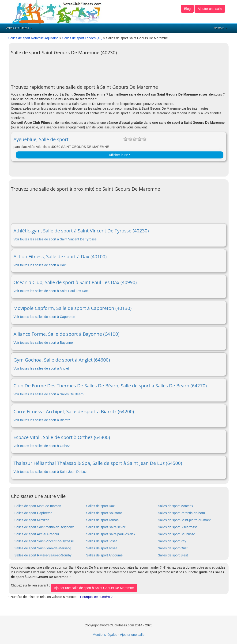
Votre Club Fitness (17, 28)
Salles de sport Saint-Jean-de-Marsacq (43, 548)
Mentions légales (105, 635)
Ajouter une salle (210, 9)
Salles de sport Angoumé (104, 555)
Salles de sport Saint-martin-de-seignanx (44, 527)
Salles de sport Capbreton (34, 513)
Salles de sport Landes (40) (82, 38)
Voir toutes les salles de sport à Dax (40, 265)
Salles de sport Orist (173, 548)
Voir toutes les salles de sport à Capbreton (44, 317)
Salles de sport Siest (173, 555)
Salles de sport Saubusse (176, 534)
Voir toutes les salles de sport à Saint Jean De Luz (50, 472)
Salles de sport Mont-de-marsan (38, 506)
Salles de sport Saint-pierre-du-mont (184, 520)
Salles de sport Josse (102, 541)
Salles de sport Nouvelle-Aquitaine (34, 38)
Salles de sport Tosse (102, 548)
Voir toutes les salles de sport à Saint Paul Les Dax (51, 291)
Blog (187, 9)
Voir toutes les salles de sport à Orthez (42, 446)
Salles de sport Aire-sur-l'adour (37, 534)
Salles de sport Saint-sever (106, 527)
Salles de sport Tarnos (102, 520)
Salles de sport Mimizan (32, 520)
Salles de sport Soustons (104, 513)
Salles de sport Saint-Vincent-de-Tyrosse (44, 541)
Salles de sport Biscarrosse (178, 527)
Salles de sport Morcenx (175, 506)
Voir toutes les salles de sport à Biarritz (42, 420)
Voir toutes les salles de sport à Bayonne (43, 343)
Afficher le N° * (120, 155)
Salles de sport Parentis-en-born (181, 513)
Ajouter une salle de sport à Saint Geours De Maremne (94, 588)
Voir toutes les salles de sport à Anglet (41, 368)
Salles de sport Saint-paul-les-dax (111, 534)
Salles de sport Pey (172, 541)
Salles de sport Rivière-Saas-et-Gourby (43, 555)
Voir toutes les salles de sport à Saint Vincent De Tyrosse (55, 239)
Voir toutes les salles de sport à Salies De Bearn (49, 394)
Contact (219, 28)
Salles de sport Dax (100, 506)
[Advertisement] (96, 68)
